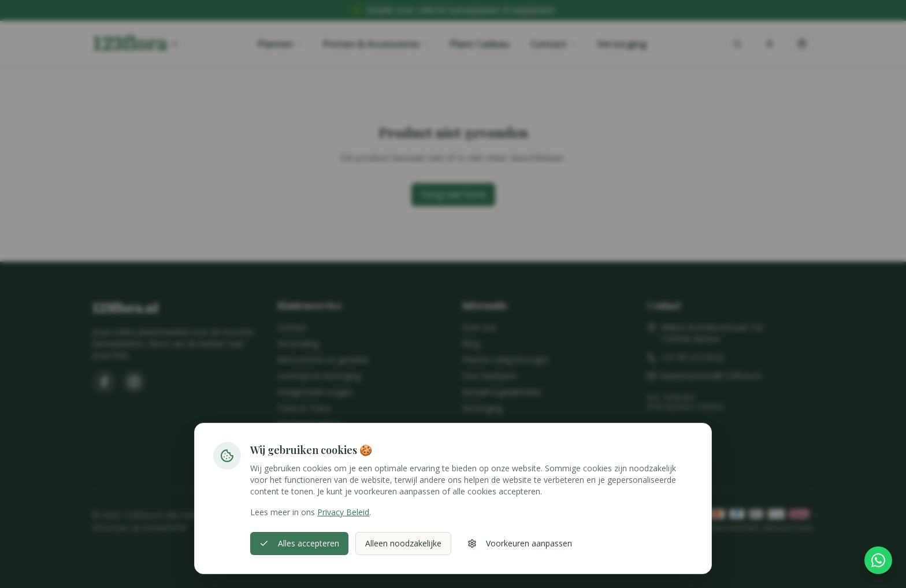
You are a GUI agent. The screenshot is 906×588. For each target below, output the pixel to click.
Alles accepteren (299, 543)
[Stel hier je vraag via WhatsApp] (878, 560)
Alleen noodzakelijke (403, 543)
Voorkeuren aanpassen (520, 543)
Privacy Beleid (343, 512)
